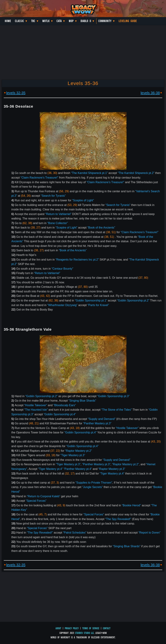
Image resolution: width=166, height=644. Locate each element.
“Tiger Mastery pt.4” (50, 469)
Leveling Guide (128, 21)
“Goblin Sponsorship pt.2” (133, 300)
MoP (71, 21)
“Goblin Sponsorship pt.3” (113, 396)
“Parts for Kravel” (98, 305)
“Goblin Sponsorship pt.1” (91, 300)
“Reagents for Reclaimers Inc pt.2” (77, 260)
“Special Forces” (36, 501)
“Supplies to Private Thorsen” (94, 483)
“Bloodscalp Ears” (65, 405)
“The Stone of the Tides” (117, 410)
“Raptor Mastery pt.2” (78, 451)
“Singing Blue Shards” (82, 401)
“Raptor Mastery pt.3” (112, 469)
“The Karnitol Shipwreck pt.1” (89, 173)
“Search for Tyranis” (53, 196)
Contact (107, 628)
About (58, 628)
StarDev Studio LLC (84, 633)
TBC (33, 21)
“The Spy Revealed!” (118, 519)
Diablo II (86, 21)
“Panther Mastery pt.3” (97, 423)
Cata (59, 21)
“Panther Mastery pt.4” (78, 469)
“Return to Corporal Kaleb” (44, 496)
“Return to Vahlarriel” (58, 214)
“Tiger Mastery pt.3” (73, 455)
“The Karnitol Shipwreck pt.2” (136, 173)
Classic (19, 21)
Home (8, 21)
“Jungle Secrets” (92, 487)
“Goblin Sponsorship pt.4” (60, 414)
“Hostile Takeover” (36, 405)
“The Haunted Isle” (36, 410)
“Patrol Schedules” (75, 533)
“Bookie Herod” (131, 505)
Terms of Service (91, 628)
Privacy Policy (72, 628)
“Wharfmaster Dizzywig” (62, 305)
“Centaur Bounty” (62, 269)
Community (105, 21)
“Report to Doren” (150, 533)
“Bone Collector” (58, 223)
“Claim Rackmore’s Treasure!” (39, 178)
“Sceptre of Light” (83, 200)
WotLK (46, 21)
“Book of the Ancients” (101, 228)
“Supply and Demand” (102, 419)
